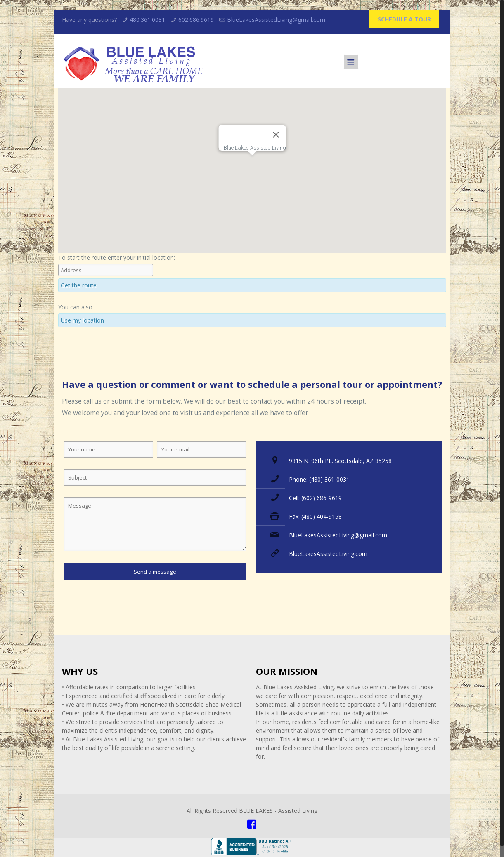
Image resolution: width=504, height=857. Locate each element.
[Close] (276, 135)
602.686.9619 (196, 20)
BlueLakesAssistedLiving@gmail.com (276, 20)
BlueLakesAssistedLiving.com (328, 554)
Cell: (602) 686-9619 (315, 498)
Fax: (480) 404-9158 (315, 516)
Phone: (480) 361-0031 (319, 479)
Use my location (82, 320)
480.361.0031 (147, 20)
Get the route (79, 285)
